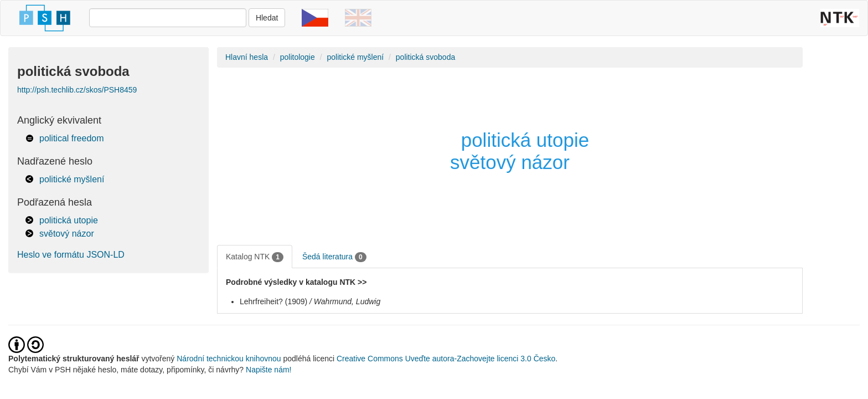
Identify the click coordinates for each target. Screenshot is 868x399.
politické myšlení (72, 179)
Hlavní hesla (247, 57)
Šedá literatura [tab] (334, 257)
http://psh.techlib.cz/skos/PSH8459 (77, 90)
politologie (298, 57)
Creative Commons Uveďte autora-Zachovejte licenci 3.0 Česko (446, 359)
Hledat (267, 18)
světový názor (67, 234)
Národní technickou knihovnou (229, 359)
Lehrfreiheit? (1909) (273, 301)
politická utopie (69, 220)
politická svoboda (425, 57)
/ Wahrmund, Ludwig (345, 301)
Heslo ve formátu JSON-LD (71, 255)
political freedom (72, 138)
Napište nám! (268, 370)
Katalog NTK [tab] (255, 257)
